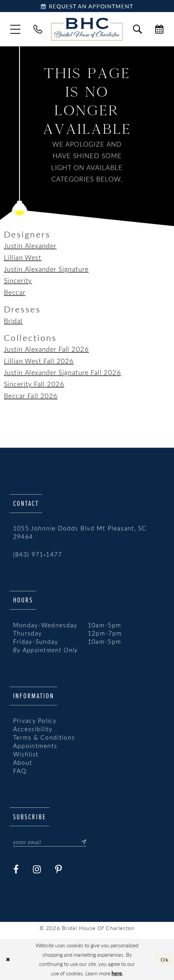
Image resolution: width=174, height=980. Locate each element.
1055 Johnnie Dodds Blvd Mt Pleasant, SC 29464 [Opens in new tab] (80, 532)
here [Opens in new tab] (117, 973)
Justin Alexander (30, 245)
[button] (15, 29)
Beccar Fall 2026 (31, 395)
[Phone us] (38, 29)
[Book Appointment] (87, 6)
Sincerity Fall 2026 (34, 384)
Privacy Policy (35, 721)
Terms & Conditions (44, 737)
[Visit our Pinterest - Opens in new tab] (59, 870)
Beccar (15, 292)
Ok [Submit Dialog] (165, 959)
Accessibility (33, 729)
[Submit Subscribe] (81, 842)
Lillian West (23, 257)
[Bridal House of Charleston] (87, 29)
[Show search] (137, 29)
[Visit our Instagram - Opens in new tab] (37, 870)
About (23, 762)
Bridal (13, 321)
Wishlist (26, 754)
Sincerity (18, 280)
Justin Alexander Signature (46, 269)
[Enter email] (50, 842)
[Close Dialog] (8, 959)
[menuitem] (15, 29)
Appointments (35, 746)
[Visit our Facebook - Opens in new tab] (16, 870)
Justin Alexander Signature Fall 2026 (62, 372)
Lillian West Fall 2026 (39, 361)
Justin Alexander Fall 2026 (46, 349)
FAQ (20, 771)
